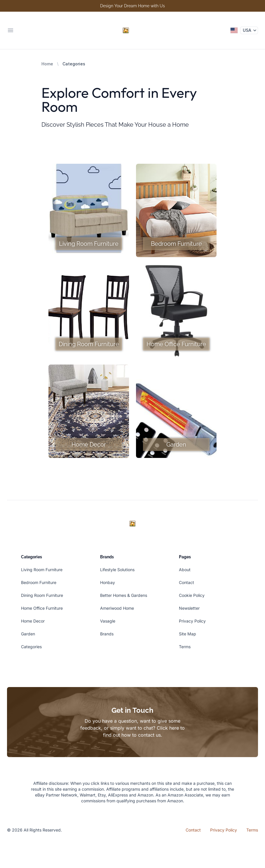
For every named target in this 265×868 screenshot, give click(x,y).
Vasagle (108, 621)
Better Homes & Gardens (124, 595)
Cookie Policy (192, 595)
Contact (186, 582)
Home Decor (33, 621)
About (185, 570)
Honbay (108, 582)
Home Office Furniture (42, 608)
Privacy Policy (192, 621)
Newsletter (189, 608)
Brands (107, 634)
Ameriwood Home (117, 608)
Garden (28, 634)
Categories (31, 647)
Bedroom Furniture (39, 582)
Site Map (188, 634)
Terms (185, 647)
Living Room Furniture (42, 570)
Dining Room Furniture (42, 595)
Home (47, 64)
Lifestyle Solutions (117, 570)
